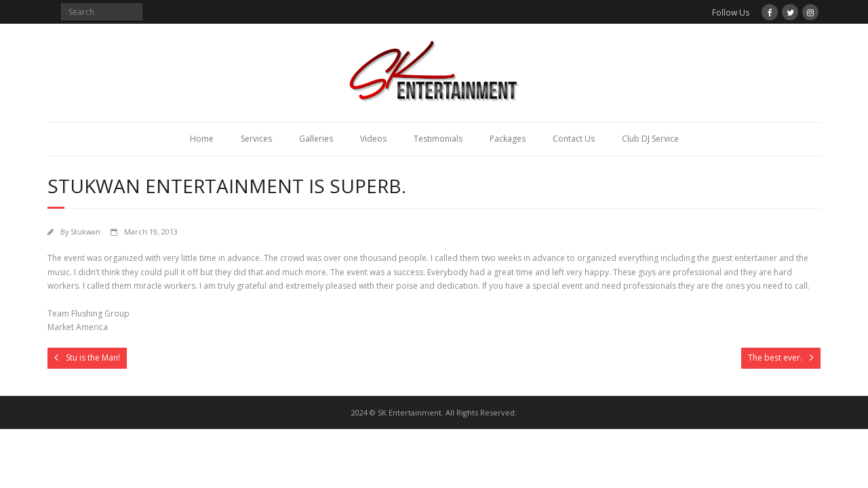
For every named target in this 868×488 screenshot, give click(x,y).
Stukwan (85, 231)
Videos (373, 139)
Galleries (316, 139)
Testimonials (438, 139)
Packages (508, 139)
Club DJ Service (650, 139)
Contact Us (574, 139)
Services (256, 139)
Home (202, 139)
